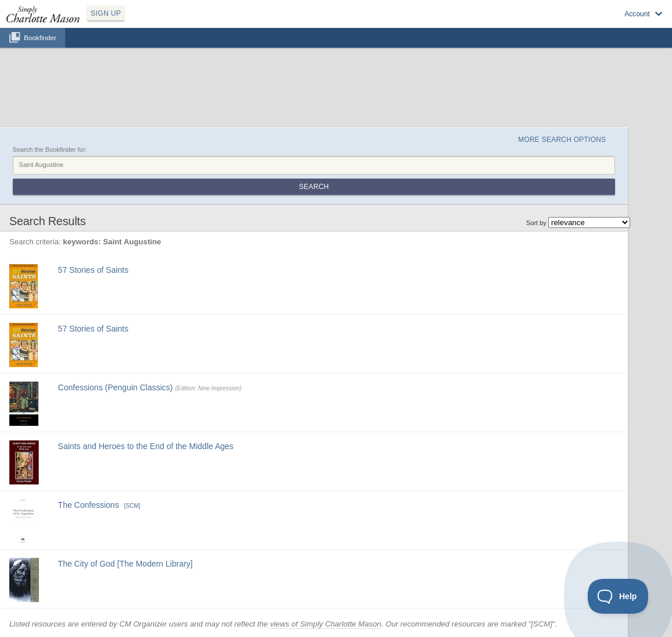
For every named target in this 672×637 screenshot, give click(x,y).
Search (314, 187)
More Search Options (562, 140)
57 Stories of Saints (93, 270)
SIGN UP (106, 13)
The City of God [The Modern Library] (126, 564)
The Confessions (89, 505)
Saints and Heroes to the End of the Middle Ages (146, 446)
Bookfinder (40, 38)
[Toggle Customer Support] (618, 596)
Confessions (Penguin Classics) (116, 387)
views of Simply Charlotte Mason (326, 624)
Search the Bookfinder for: (50, 150)
